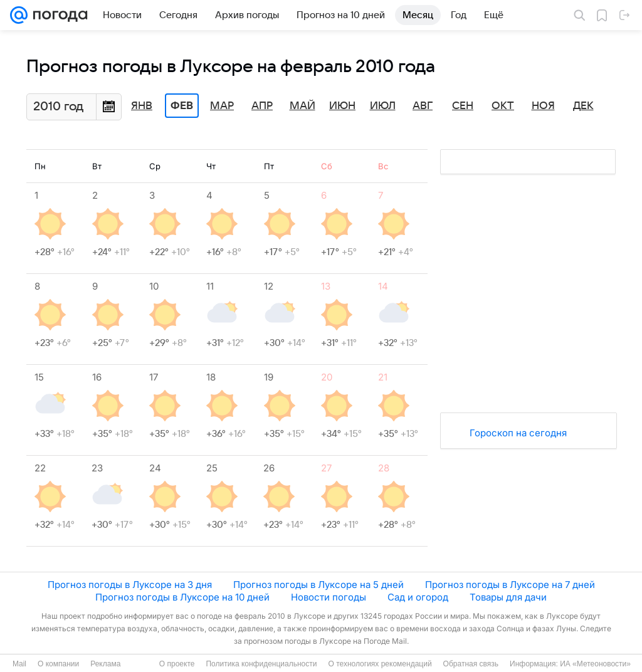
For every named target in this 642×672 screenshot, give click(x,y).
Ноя (543, 106)
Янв (142, 106)
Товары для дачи (508, 597)
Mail (19, 664)
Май (303, 106)
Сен (463, 106)
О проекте (177, 664)
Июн (342, 106)
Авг (423, 106)
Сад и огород (418, 597)
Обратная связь (471, 664)
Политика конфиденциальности (261, 664)
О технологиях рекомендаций (380, 664)
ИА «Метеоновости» (595, 664)
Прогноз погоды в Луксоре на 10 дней (182, 597)
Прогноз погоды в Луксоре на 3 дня (130, 585)
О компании (58, 664)
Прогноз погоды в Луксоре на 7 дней (510, 585)
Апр (262, 106)
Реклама (105, 664)
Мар (222, 106)
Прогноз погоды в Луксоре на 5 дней (318, 585)
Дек (583, 106)
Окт (503, 106)
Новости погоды (329, 597)
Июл (383, 106)
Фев (182, 106)
